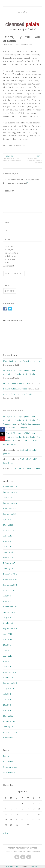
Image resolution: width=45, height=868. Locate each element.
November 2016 (10, 579)
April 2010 (8, 710)
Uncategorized (19, 145)
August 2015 (8, 618)
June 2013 (7, 634)
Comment (9, 192)
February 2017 (9, 563)
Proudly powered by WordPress (23, 848)
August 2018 (8, 530)
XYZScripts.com (34, 866)
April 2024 (8, 498)
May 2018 (7, 541)
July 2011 (7, 650)
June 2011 (7, 656)
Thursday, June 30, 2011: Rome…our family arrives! (13, 158)
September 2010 (10, 683)
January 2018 (9, 552)
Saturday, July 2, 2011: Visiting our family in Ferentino (32, 159)
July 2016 (7, 596)
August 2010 (8, 689)
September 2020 (10, 514)
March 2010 (8, 716)
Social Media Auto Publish (14, 866)
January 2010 (9, 727)
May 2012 (7, 645)
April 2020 (8, 519)
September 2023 (10, 503)
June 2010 (8, 699)
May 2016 (7, 601)
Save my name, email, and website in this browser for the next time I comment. (12, 256)
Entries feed (9, 761)
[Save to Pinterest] (2, 439)
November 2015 (10, 607)
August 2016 (8, 590)
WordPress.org (10, 772)
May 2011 (7, 661)
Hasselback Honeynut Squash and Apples (21, 361)
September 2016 (10, 585)
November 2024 (10, 487)
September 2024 (10, 492)
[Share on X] (2, 434)
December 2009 (10, 732)
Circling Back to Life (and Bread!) (18, 394)
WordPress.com (33, 851)
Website (9, 239)
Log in (6, 756)
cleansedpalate (24, 45)
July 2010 (7, 694)
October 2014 (9, 623)
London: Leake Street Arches (16, 383)
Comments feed (10, 767)
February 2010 (9, 721)
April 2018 (8, 547)
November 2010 (10, 672)
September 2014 (10, 629)
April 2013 (7, 639)
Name (7, 222)
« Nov (6, 833)
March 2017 (8, 558)
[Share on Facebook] (2, 429)
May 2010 (7, 705)
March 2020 (8, 525)
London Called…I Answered (15, 389)
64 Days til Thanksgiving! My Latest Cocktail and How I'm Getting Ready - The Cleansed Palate (22, 420)
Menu (24, 12)
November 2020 (10, 508)
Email (8, 231)
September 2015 (10, 612)
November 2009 (10, 738)
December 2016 (10, 574)
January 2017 (9, 569)
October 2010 (9, 678)
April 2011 (7, 667)
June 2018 (8, 536)
